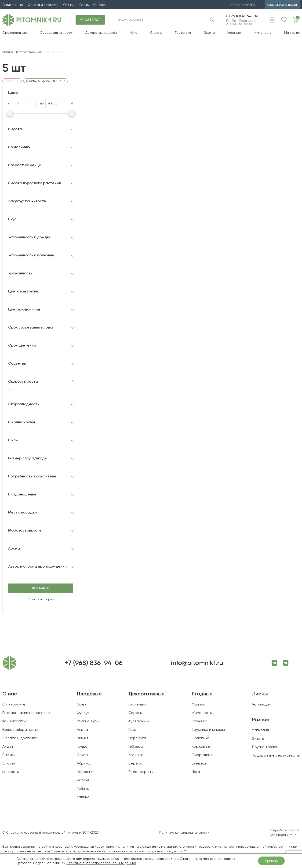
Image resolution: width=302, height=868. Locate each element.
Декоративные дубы (101, 33)
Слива (82, 755)
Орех (82, 704)
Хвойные (234, 33)
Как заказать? (15, 721)
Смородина (202, 755)
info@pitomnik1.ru (243, 5)
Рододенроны (141, 772)
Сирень (156, 33)
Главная (8, 52)
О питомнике (13, 5)
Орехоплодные (15, 33)
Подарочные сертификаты (276, 755)
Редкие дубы (88, 721)
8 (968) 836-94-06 (242, 16)
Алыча (82, 729)
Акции (8, 746)
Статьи (85, 5)
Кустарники (139, 721)
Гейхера (136, 746)
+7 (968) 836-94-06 (94, 663)
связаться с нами (282, 5)
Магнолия (292, 33)
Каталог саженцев (29, 52)
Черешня (85, 772)
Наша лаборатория (20, 729)
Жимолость (263, 33)
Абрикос (84, 763)
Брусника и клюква (208, 729)
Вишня (82, 738)
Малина (198, 704)
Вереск (135, 763)
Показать (41, 588)
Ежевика (199, 763)
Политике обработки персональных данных (101, 863)
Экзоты (209, 33)
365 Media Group (283, 835)
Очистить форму (41, 599)
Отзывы (69, 5)
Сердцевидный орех (56, 33)
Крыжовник (201, 746)
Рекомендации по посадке (26, 713)
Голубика (199, 721)
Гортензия (183, 33)
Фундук (83, 713)
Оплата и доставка (43, 5)
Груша (82, 746)
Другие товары (265, 747)
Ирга (133, 33)
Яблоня (83, 780)
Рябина (83, 789)
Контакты (100, 5)
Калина (83, 797)
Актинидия (261, 704)
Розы (132, 729)
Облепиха (200, 738)
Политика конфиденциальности (184, 832)
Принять (271, 861)
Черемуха (137, 738)
